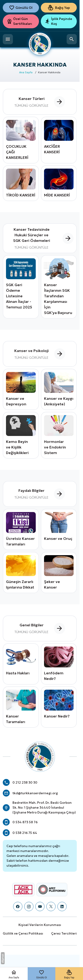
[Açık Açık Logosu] (23, 890)
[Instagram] (29, 906)
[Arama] (72, 39)
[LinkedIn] (62, 906)
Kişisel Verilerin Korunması (40, 925)
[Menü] (8, 39)
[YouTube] (40, 906)
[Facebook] (18, 906)
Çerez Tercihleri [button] (64, 933)
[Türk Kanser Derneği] (40, 41)
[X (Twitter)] (51, 906)
